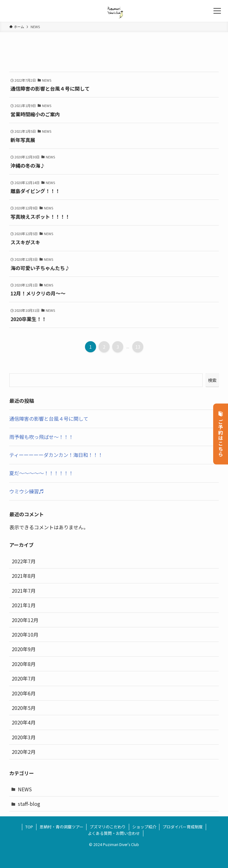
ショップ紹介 (144, 827)
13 (138, 347)
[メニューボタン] (217, 11)
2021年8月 (24, 576)
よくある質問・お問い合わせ (114, 833)
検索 (212, 380)
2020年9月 (24, 649)
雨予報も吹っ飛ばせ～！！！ (41, 437)
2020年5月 (24, 708)
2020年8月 (24, 664)
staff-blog (29, 804)
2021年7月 (24, 591)
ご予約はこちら (221, 434)
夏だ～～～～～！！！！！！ (41, 473)
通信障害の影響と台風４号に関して (49, 419)
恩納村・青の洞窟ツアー (61, 827)
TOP (29, 827)
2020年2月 (24, 752)
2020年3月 (24, 737)
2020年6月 (24, 693)
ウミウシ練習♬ (27, 491)
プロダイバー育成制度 (183, 827)
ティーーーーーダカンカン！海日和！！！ (56, 455)
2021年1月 (24, 605)
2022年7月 (24, 561)
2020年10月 (25, 634)
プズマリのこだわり (108, 827)
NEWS (25, 789)
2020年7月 (24, 678)
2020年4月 (24, 722)
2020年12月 (25, 620)
